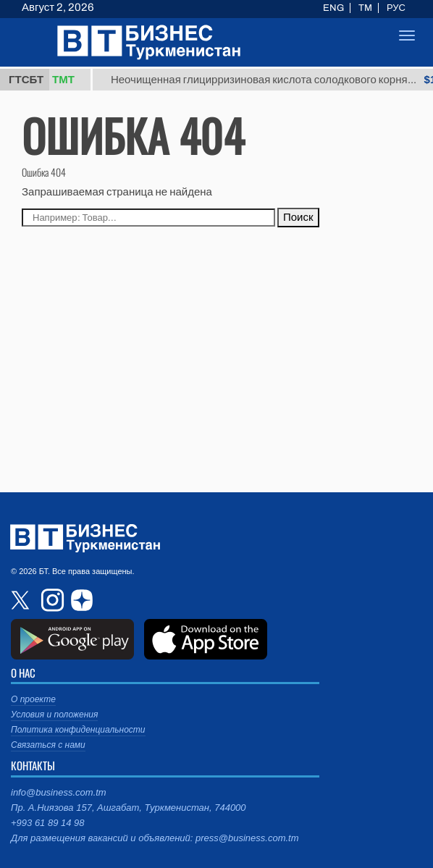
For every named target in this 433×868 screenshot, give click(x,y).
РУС (396, 8)
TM (365, 8)
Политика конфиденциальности (78, 730)
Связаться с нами (48, 745)
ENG (333, 8)
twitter (22, 600)
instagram (51, 600)
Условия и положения (54, 715)
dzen (80, 600)
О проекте (33, 699)
